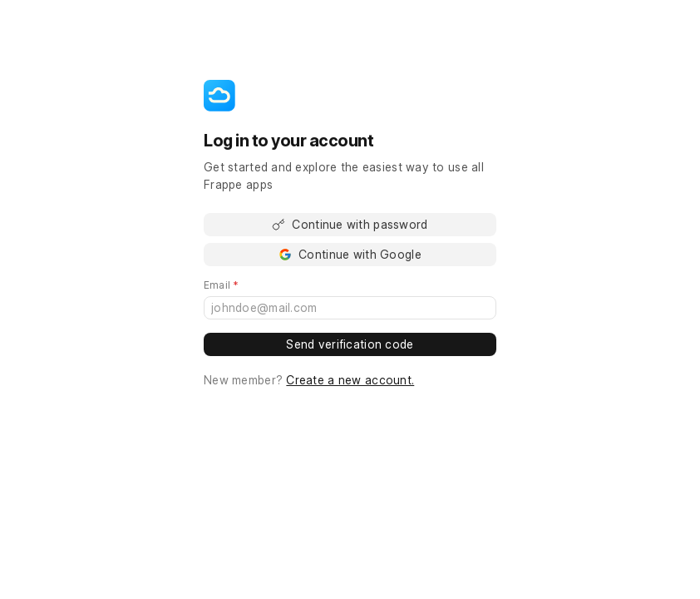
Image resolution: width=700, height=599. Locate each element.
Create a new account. (350, 380)
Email (245, 285)
